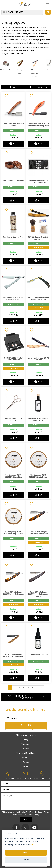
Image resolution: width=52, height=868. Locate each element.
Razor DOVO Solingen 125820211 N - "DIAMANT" (13, 655)
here (33, 845)
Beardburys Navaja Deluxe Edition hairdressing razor (38, 125)
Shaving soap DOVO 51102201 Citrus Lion (13, 476)
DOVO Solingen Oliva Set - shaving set (38, 238)
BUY (13, 144)
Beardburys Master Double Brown (14, 125)
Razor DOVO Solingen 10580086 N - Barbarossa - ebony (38, 594)
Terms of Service (28, 814)
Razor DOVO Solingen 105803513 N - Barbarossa (14, 593)
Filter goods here (39, 87)
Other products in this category (26, 697)
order (13, 87)
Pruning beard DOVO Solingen (13, 419)
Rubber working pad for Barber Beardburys (38, 181)
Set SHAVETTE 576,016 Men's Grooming (13, 359)
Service (26, 749)
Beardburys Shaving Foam (13, 237)
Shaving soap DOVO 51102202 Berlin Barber (38, 476)
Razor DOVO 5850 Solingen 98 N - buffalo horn (38, 298)
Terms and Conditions (26, 753)
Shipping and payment (26, 735)
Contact (26, 762)
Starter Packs (43, 47)
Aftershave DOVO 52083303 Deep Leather (38, 419)
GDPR (26, 766)
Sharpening (26, 744)
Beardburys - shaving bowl (13, 180)
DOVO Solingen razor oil (38, 655)
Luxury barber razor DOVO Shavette (38, 359)
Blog (26, 740)
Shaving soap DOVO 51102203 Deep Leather (14, 533)
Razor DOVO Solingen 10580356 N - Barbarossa (38, 533)
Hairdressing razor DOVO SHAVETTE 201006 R (14, 298)
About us (26, 758)
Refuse (26, 860)
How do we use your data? (39, 730)
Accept (26, 853)
